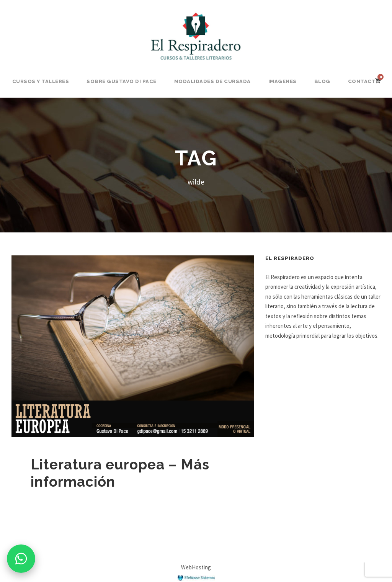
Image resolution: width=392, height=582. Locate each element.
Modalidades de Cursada (212, 81)
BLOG (322, 81)
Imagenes (283, 81)
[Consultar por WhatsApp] (21, 559)
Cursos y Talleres (41, 81)
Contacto (364, 81)
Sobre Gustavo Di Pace (122, 81)
